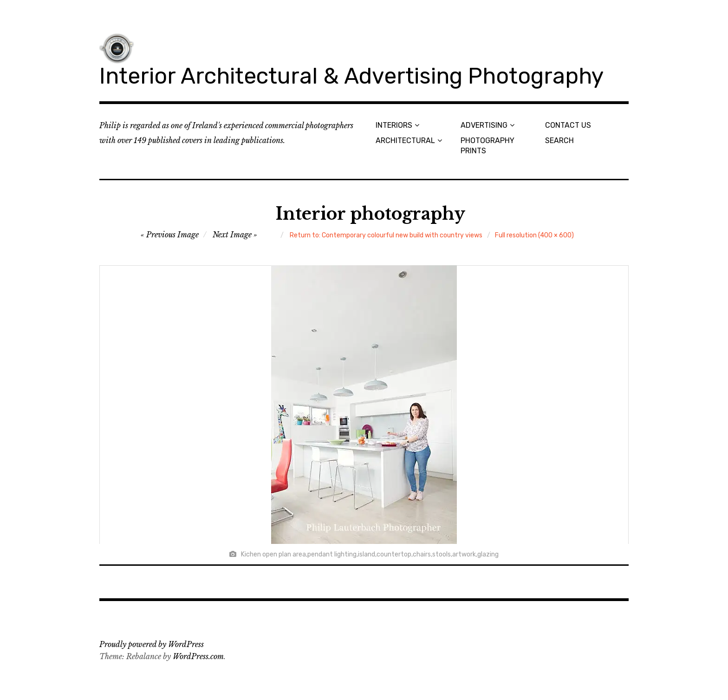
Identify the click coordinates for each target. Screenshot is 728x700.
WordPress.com (198, 656)
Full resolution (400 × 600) (534, 235)
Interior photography (370, 214)
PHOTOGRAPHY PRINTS (487, 145)
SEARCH (559, 141)
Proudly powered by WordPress (152, 644)
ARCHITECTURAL (405, 141)
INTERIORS (394, 125)
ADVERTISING (484, 125)
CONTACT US (568, 125)
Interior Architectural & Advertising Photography (351, 76)
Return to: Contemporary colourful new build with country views (386, 235)
